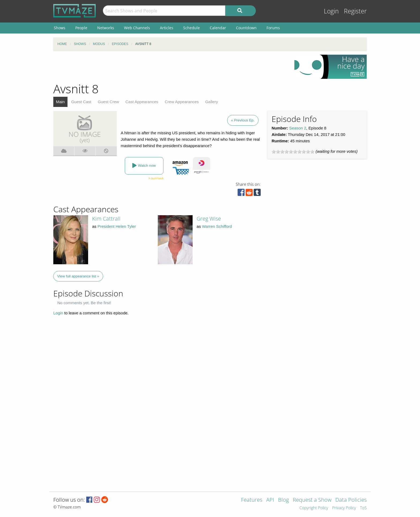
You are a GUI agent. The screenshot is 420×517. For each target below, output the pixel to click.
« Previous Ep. (243, 120)
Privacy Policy (344, 508)
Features (252, 500)
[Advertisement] (170, 67)
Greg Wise (209, 219)
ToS (363, 508)
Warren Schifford (217, 226)
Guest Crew (108, 102)
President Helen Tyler (117, 226)
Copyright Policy (314, 508)
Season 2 (298, 128)
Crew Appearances (182, 102)
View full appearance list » (78, 276)
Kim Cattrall (106, 219)
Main (60, 102)
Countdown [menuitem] (246, 28)
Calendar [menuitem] (218, 28)
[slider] (293, 152)
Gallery (212, 102)
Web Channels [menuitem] (137, 28)
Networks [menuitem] (106, 28)
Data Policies (351, 500)
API (270, 500)
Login (331, 11)
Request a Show (312, 500)
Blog (283, 500)
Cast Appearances (142, 102)
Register (355, 11)
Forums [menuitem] (273, 28)
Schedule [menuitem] (192, 28)
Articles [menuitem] (167, 28)
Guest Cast (81, 102)
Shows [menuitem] (60, 28)
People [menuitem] (81, 28)
